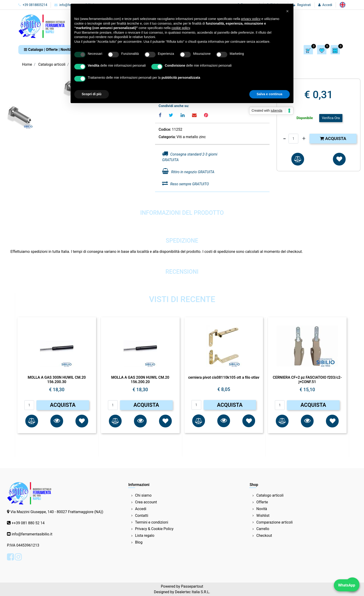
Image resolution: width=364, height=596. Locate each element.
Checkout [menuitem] (264, 536)
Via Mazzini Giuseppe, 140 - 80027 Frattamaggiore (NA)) (57, 512)
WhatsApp (347, 585)
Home (27, 64)
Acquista (333, 138)
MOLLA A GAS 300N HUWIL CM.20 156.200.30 (57, 380)
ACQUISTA (63, 405)
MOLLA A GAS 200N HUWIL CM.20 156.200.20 (140, 380)
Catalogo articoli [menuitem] (270, 495)
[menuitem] (343, 5)
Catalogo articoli (52, 64)
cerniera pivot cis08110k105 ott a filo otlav (224, 377)
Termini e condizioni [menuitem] (152, 522)
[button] (57, 421)
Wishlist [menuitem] (263, 516)
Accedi (327, 5)
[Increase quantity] (304, 139)
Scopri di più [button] (92, 94)
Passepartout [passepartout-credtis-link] (192, 586)
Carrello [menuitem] (263, 529)
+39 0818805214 (33, 5)
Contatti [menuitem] (142, 516)
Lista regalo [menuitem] (145, 536)
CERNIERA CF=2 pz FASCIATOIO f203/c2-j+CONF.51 (307, 380)
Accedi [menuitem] (141, 509)
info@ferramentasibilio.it (32, 534)
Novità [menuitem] (262, 509)
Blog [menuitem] (139, 542)
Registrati (304, 5)
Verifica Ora (331, 118)
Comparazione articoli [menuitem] (274, 522)
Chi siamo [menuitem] (143, 495)
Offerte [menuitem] (262, 502)
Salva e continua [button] (270, 94)
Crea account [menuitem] (146, 502)
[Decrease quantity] (284, 139)
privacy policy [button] (251, 19)
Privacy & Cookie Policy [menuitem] (154, 529)
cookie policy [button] (181, 28)
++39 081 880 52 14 (28, 523)
